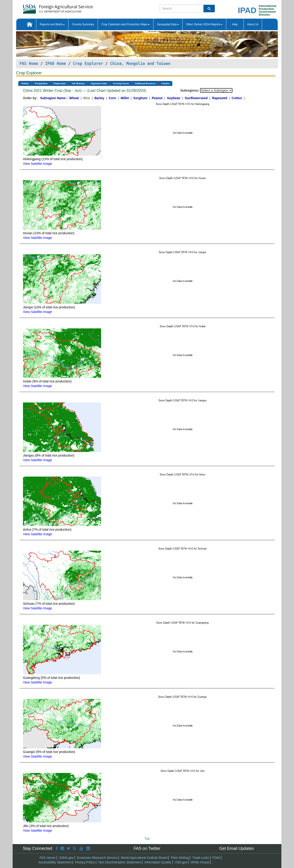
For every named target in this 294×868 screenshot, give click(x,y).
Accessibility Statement (55, 862)
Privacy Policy (85, 862)
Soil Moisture (78, 83)
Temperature (59, 83)
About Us (253, 24)
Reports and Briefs (52, 24)
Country (165, 83)
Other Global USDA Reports (204, 24)
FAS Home (29, 64)
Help (235, 24)
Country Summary (83, 24)
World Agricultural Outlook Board (144, 858)
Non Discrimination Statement (120, 862)
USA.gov (181, 862)
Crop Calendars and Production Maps (126, 24)
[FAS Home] (46, 7)
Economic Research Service (97, 858)
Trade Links (201, 858)
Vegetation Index (99, 83)
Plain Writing (180, 858)
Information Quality (158, 862)
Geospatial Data (168, 24)
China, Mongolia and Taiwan (140, 64)
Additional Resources (145, 83)
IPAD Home (55, 64)
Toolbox (25, 83)
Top (147, 839)
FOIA (216, 858)
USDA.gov (66, 858)
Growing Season (121, 83)
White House (200, 862)
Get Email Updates (236, 848)
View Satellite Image (38, 164)
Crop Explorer (88, 64)
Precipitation (41, 83)
